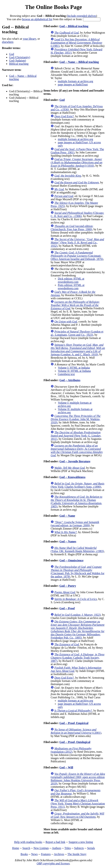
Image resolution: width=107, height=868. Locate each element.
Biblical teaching (19, 64)
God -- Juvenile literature (75, 461)
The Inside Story (77, 854)
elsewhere (8, 42)
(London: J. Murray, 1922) (77, 615)
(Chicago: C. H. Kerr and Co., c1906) (77, 214)
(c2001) (76, 731)
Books (24, 854)
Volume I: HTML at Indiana (74, 368)
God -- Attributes (70, 380)
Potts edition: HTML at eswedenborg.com (71, 287)
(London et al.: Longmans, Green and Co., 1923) (77, 333)
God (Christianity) (20, 57)
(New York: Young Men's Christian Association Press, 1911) (78, 804)
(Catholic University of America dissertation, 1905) (76, 502)
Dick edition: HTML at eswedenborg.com (71, 280)
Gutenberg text (66, 374)
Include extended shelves (82, 16)
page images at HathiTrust (73, 84)
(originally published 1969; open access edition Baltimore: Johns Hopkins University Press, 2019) (78, 779)
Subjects (79, 848)
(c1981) (76, 43)
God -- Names (68, 541)
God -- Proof (67, 608)
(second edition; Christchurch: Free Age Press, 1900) (72, 228)
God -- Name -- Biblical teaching (79, 62)
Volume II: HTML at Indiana (74, 371)
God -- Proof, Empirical (74, 723)
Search (26, 848)
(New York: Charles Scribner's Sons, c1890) (77, 485)
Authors (57, 848)
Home (16, 848)
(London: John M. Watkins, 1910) (76, 419)
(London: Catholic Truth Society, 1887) (78, 658)
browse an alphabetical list (37, 19)
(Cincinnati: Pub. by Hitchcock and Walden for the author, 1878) (77, 572)
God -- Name (67, 516)
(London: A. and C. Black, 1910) (78, 350)
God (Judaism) (18, 61)
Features (46, 854)
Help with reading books (28, 842)
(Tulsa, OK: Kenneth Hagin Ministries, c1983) (77, 549)
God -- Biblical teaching (74, 26)
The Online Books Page (53, 7)
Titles (68, 848)
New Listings (41, 848)
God (12, 54)
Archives (59, 854)
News (34, 854)
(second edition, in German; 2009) (75, 524)
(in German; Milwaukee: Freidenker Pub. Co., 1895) (78, 630)
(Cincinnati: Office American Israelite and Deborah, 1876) (77, 256)
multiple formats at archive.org (75, 81)
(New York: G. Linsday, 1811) (76, 436)
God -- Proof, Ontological (75, 742)
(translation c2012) (71, 750)
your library (30, 39)
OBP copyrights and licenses (53, 863)
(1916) (76, 162)
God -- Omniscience (71, 560)
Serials (91, 848)
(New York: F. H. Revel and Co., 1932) (77, 243)
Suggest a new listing (81, 842)
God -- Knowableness (72, 477)
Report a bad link (55, 842)
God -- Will (66, 767)
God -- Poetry (68, 586)
